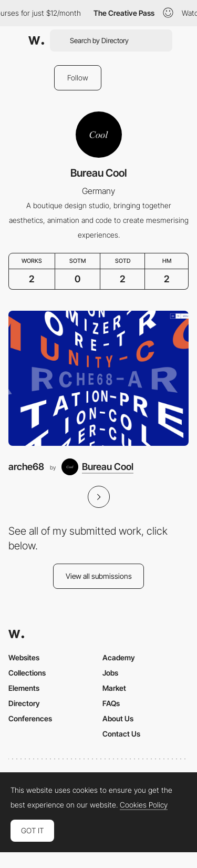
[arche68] (98, 378)
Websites (24, 657)
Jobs (110, 673)
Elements (24, 688)
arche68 (26, 467)
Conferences (30, 718)
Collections (27, 673)
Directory (24, 703)
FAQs (111, 703)
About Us (118, 718)
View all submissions (99, 576)
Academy (119, 657)
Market (114, 688)
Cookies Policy (144, 805)
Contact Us (121, 734)
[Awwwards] (36, 40)
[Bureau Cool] (97, 467)
